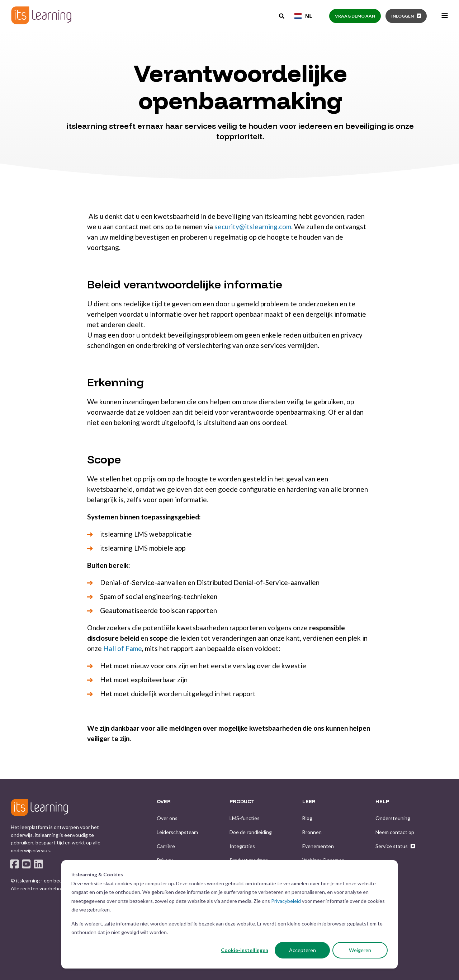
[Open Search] (282, 15)
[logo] (39, 807)
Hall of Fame (123, 648)
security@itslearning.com (253, 227)
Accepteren (302, 950)
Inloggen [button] (403, 16)
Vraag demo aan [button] (355, 16)
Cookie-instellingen (245, 950)
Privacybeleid (286, 901)
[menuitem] (167, 818)
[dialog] (229, 914)
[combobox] (303, 16)
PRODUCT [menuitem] (242, 802)
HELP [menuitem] (382, 802)
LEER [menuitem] (309, 802)
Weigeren (360, 950)
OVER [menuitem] (164, 802)
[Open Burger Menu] (445, 15)
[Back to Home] (41, 15)
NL (303, 16)
